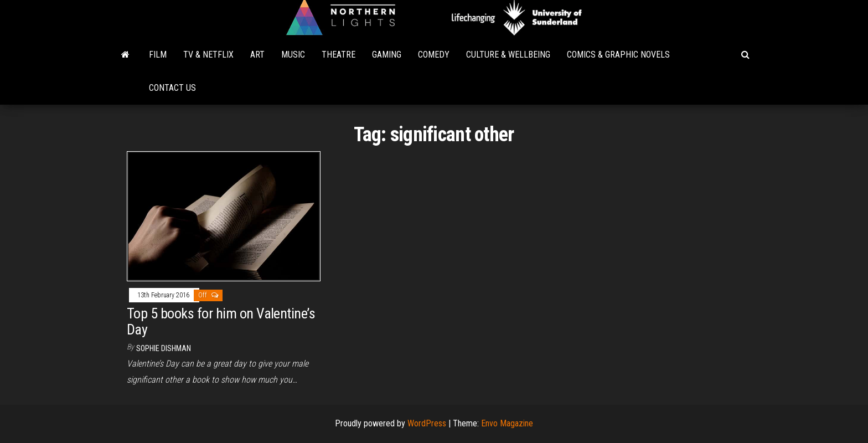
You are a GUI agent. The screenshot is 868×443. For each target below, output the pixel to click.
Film (158, 55)
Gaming (387, 55)
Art (257, 55)
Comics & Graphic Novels (618, 55)
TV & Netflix (208, 55)
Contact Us (172, 88)
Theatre (339, 55)
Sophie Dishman (164, 348)
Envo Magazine (507, 423)
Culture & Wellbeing (508, 55)
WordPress (427, 423)
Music (293, 55)
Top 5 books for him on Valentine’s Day (221, 321)
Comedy (434, 55)
